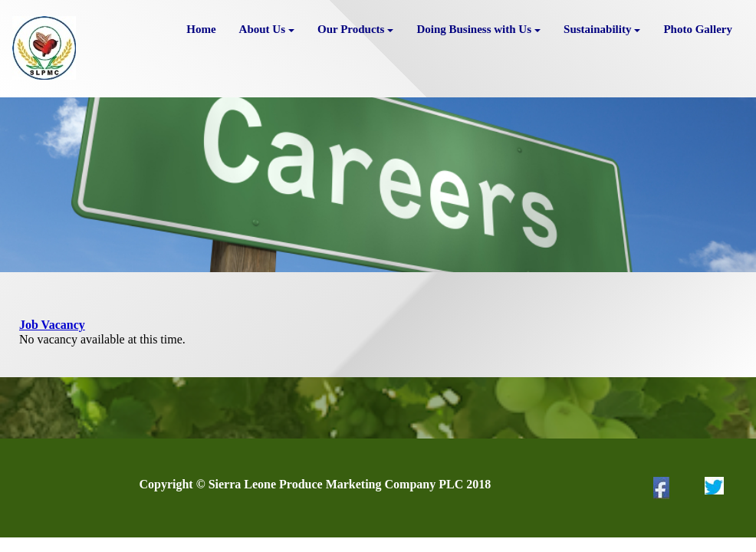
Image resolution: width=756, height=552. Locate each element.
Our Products (355, 29)
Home (201, 29)
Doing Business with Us (478, 29)
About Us (267, 29)
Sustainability (602, 29)
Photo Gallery (698, 29)
